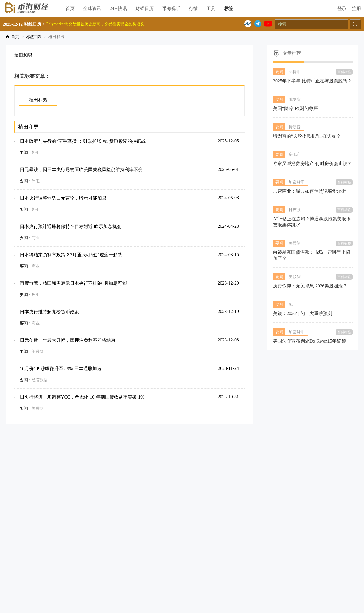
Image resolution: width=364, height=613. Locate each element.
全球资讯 (92, 8)
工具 (211, 8)
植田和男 (38, 100)
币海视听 (171, 8)
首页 (70, 8)
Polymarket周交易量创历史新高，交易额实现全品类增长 (95, 24)
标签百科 (34, 37)
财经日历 (144, 8)
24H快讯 (118, 8)
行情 (193, 8)
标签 (229, 8)
